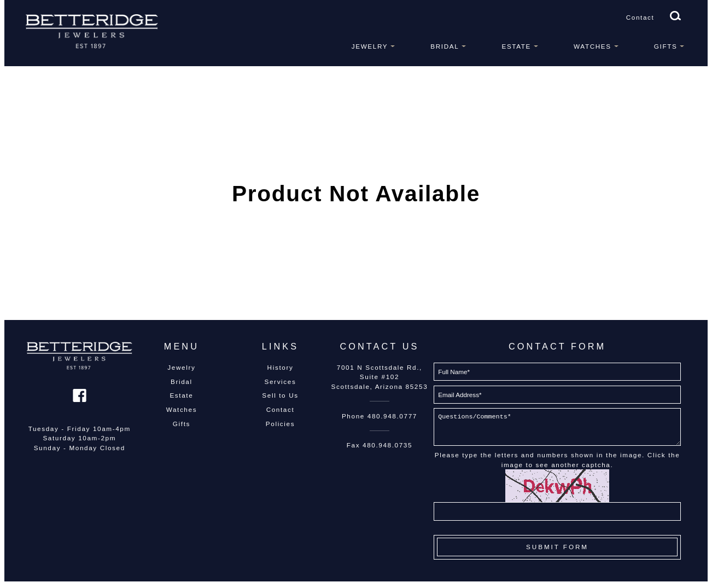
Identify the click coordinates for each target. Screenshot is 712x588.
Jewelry (370, 46)
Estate (516, 46)
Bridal (445, 46)
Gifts (666, 46)
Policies (280, 424)
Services (281, 382)
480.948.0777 (392, 416)
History (281, 367)
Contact (640, 17)
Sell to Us (280, 395)
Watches (593, 46)
